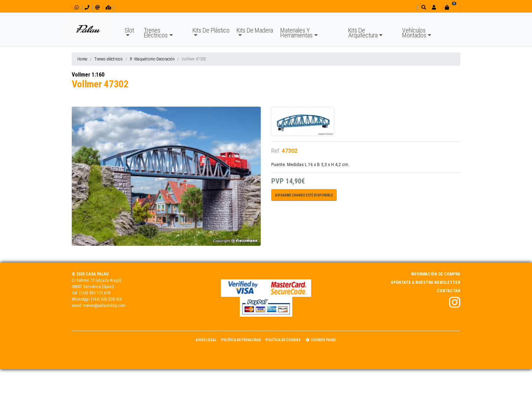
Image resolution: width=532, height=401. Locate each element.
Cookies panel (321, 340)
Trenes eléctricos (108, 59)
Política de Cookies (283, 340)
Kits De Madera (255, 30)
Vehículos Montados (414, 33)
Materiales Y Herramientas (296, 33)
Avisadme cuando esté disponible (304, 195)
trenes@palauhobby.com (104, 306)
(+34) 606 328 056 (106, 299)
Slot (129, 30)
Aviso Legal (206, 340)
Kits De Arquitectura (363, 33)
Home (82, 59)
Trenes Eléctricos (156, 33)
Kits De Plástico (211, 30)
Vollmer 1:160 (88, 75)
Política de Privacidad (241, 340)
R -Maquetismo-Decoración (152, 59)
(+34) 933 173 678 (95, 293)
